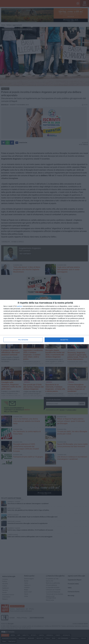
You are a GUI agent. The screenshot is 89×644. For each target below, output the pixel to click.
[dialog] (44, 322)
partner (20, 306)
